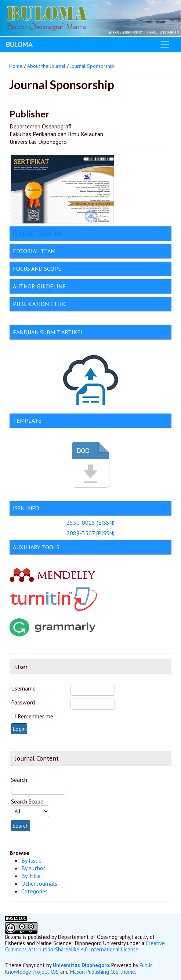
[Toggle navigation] (165, 44)
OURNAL (52, 233)
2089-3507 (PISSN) (90, 533)
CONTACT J (27, 233)
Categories (35, 891)
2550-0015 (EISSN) (90, 522)
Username (23, 688)
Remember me (35, 716)
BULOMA (19, 44)
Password (23, 702)
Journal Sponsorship (92, 66)
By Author (33, 868)
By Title (31, 876)
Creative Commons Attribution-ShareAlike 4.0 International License (85, 946)
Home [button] (16, 66)
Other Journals (39, 884)
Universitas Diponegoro (81, 965)
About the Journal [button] (46, 66)
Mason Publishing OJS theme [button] (103, 972)
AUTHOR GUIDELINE (39, 286)
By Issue (31, 860)
